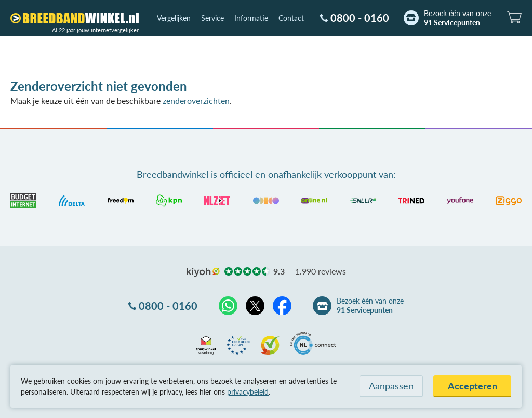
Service (212, 18)
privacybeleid (248, 392)
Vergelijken (174, 18)
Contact (291, 18)
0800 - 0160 (360, 18)
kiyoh (203, 272)
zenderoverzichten (196, 101)
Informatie (251, 18)
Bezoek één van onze (457, 18)
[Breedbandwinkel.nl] (75, 18)
